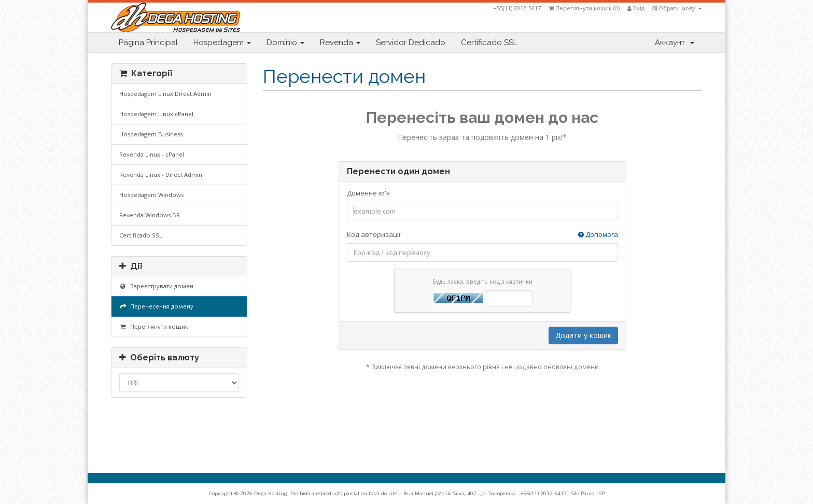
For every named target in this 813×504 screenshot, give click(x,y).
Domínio (285, 43)
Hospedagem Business (151, 134)
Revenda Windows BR (150, 215)
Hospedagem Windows (151, 195)
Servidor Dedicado (411, 43)
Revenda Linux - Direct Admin (161, 174)
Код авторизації (482, 234)
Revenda (340, 43)
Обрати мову (677, 8)
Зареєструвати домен (156, 286)
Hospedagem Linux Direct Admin (165, 94)
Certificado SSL (489, 43)
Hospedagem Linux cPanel (156, 114)
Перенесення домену (156, 306)
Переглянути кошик (154, 326)
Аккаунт (675, 43)
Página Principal (148, 43)
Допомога (598, 234)
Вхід (636, 8)
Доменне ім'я (368, 193)
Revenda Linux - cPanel (152, 154)
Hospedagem (222, 43)
